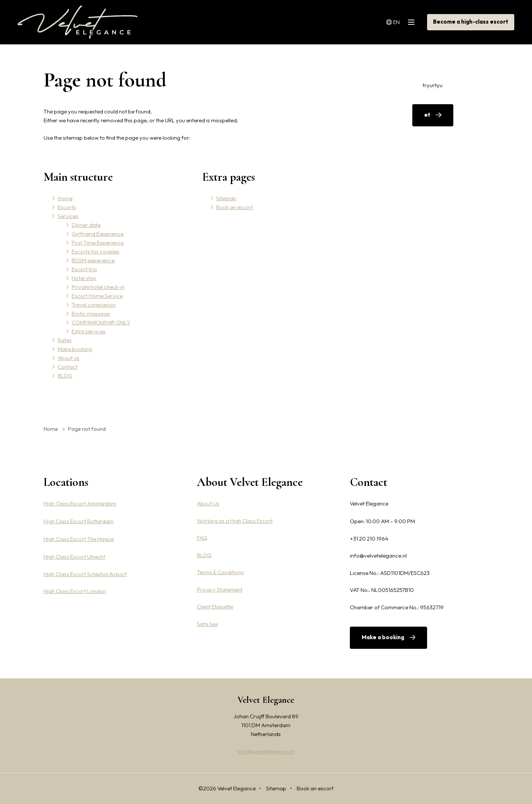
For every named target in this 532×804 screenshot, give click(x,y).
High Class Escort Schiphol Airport (85, 574)
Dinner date (86, 225)
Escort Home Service (97, 296)
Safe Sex (207, 624)
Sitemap (226, 198)
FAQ (202, 538)
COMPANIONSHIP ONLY (101, 322)
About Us (208, 503)
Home (175, 22)
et (427, 115)
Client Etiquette (215, 607)
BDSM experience (93, 260)
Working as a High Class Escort (235, 521)
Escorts (199, 22)
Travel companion (94, 305)
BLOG (381, 22)
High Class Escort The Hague (79, 539)
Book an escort (235, 207)
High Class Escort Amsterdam (80, 503)
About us (328, 22)
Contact (356, 22)
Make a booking (383, 637)
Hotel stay (84, 278)
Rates (261, 22)
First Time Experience (98, 243)
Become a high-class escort (471, 22)
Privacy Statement (220, 590)
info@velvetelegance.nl (266, 751)
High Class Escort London (75, 591)
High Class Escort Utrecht (74, 557)
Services (226, 22)
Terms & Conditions (220, 572)
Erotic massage (91, 314)
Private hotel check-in (98, 287)
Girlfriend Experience (98, 234)
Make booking (292, 22)
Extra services (89, 331)
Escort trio (84, 269)
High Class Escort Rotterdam (79, 521)
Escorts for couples (96, 251)
